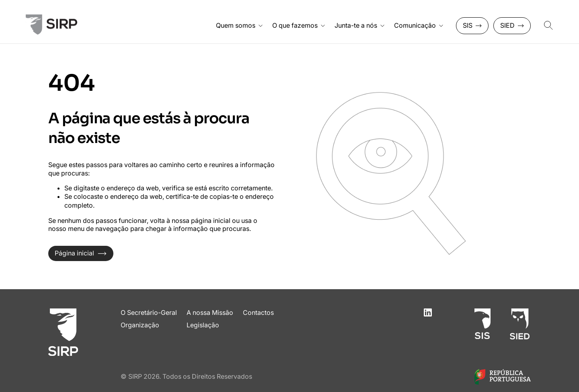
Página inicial (81, 253)
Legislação (203, 325)
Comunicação (419, 25)
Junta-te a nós (359, 25)
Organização (140, 325)
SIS (472, 25)
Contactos (258, 312)
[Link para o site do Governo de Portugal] (503, 382)
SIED (512, 25)
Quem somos (239, 25)
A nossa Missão (210, 312)
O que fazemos (299, 25)
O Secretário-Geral (149, 312)
